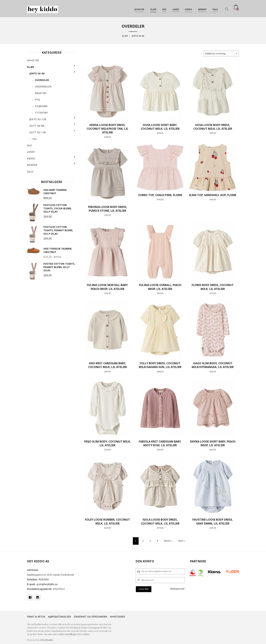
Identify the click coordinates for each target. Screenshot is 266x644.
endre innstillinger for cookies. (74, 634)
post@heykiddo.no (47, 584)
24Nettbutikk (46, 640)
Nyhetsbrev (117, 617)
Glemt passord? (177, 589)
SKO (164, 8)
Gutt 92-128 (38, 132)
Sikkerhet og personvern (90, 617)
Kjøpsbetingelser (59, 617)
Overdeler (42, 80)
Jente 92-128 (38, 119)
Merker (202, 8)
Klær (153, 8)
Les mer (48, 634)
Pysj (37, 99)
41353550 (44, 580)
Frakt (31, 617)
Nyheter (139, 8)
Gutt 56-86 (37, 126)
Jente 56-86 (37, 73)
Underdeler (43, 86)
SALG (215, 8)
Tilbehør (41, 106)
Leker (176, 8)
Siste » (182, 541)
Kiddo (188, 8)
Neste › (168, 541)
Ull (35, 139)
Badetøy (41, 93)
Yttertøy (41, 113)
